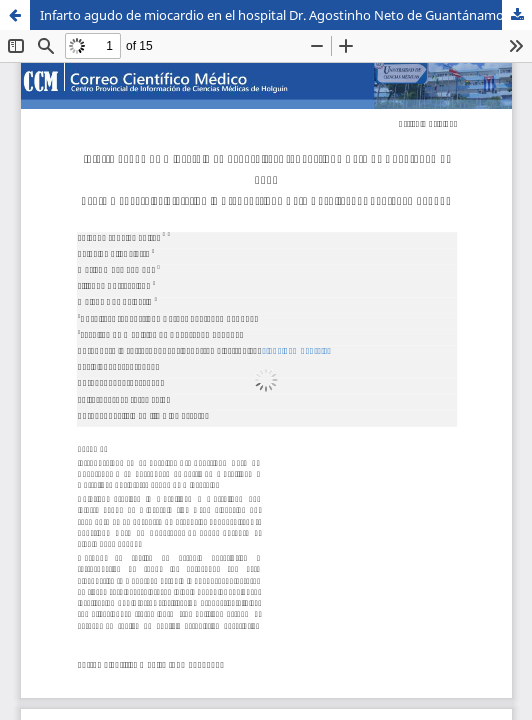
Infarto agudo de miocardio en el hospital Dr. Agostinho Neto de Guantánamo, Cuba (286, 15)
